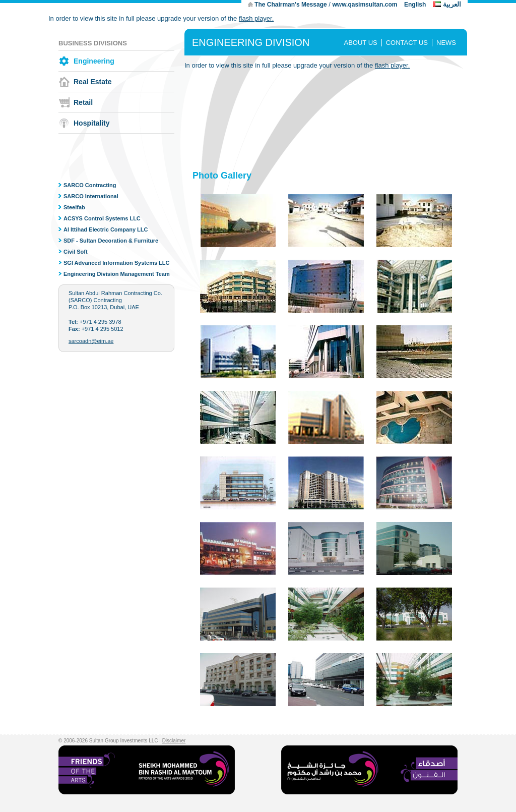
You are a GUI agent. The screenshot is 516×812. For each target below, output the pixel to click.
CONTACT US (407, 43)
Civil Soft (76, 252)
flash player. (256, 18)
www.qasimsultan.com (365, 5)
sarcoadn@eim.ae (91, 341)
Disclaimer (174, 741)
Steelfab (74, 207)
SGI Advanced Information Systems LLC (116, 263)
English (415, 5)
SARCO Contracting (90, 185)
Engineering (94, 61)
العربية (452, 4)
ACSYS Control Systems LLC (102, 218)
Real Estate (92, 82)
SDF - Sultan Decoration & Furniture (111, 241)
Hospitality (92, 123)
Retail (83, 102)
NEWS (446, 43)
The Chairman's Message (291, 5)
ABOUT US (360, 43)
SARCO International (91, 196)
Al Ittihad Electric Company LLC (106, 229)
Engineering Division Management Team (117, 274)
